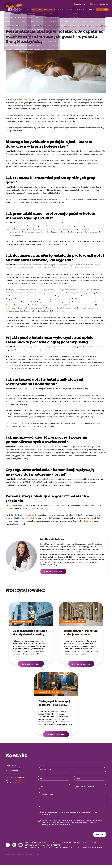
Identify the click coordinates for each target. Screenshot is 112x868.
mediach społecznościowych (51, 447)
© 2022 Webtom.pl (22, 857)
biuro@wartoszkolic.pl (20, 783)
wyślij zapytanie (87, 521)
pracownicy (78, 453)
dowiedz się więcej (53, 571)
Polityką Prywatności (52, 825)
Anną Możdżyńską (49, 115)
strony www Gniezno (35, 857)
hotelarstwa (27, 100)
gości (81, 395)
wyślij (100, 834)
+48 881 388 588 (15, 780)
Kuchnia (38, 305)
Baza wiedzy (22, 26)
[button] (20, 9)
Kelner (8, 305)
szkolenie (11, 508)
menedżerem (29, 515)
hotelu (50, 515)
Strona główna (11, 26)
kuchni (32, 305)
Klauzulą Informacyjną (91, 822)
